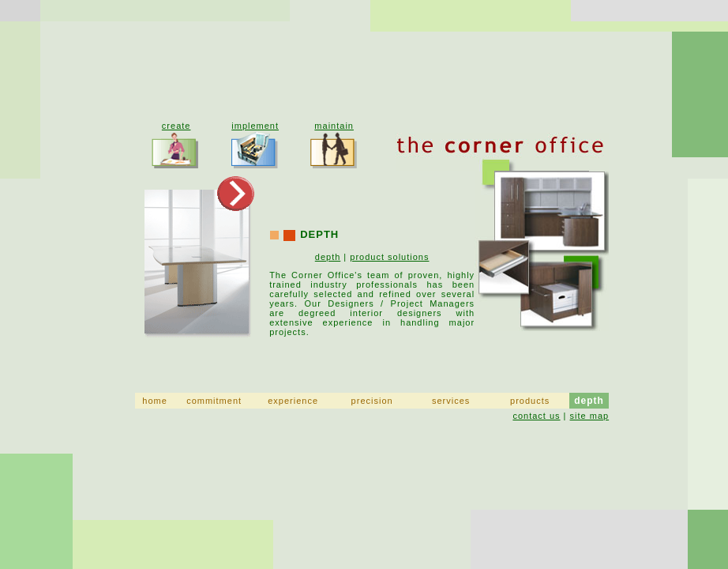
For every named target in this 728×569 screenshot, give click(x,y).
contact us (536, 416)
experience (293, 401)
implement (255, 126)
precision (372, 401)
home (155, 401)
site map (590, 416)
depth (328, 257)
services (451, 401)
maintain (334, 126)
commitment (214, 401)
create (176, 126)
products (530, 401)
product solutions (389, 257)
